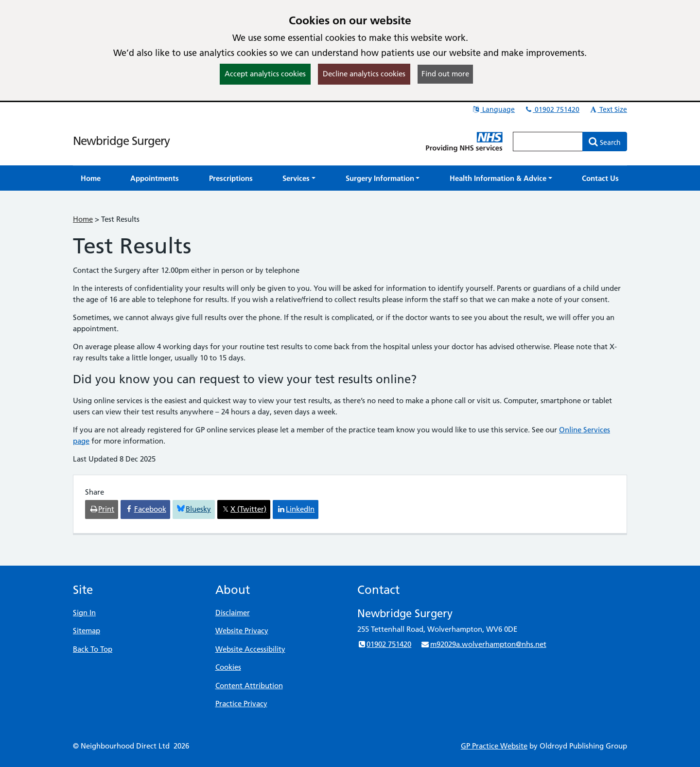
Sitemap (87, 631)
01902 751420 (552, 109)
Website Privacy (242, 631)
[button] (299, 178)
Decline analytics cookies (364, 74)
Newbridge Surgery (121, 141)
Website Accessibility (250, 649)
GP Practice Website (494, 746)
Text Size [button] (608, 109)
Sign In (84, 613)
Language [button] (493, 109)
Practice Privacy (241, 704)
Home (83, 219)
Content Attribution (249, 686)
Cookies (228, 667)
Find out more (445, 74)
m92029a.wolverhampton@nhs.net (483, 644)
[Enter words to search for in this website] (548, 142)
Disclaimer (233, 613)
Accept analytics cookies (265, 74)
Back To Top (93, 649)
